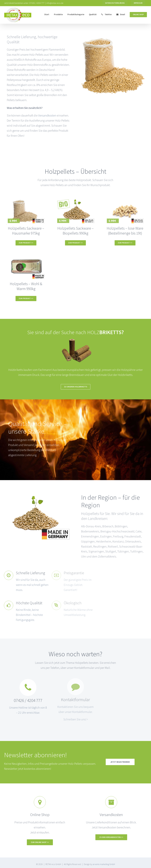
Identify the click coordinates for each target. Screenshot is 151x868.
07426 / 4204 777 (37, 3)
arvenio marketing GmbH (104, 864)
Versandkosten (47, 115)
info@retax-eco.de (55, 3)
